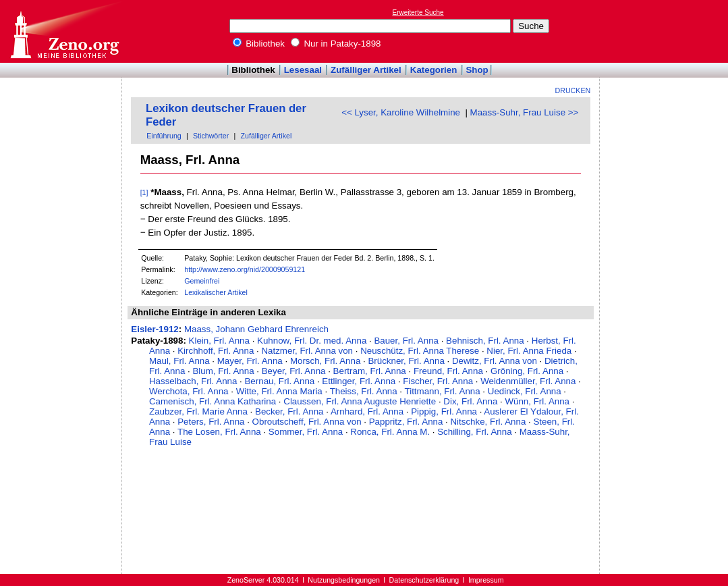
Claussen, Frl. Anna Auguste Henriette (360, 401)
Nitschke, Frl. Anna (488, 422)
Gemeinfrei (202, 281)
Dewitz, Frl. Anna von (495, 361)
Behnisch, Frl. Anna (485, 341)
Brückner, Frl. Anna (406, 361)
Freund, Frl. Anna (448, 371)
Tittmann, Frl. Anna (443, 391)
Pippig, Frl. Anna (444, 411)
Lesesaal (303, 70)
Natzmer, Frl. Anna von (307, 351)
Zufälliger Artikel (366, 70)
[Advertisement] (666, 31)
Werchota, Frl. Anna (189, 391)
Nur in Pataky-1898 (336, 44)
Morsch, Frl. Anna (325, 361)
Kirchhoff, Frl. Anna (216, 351)
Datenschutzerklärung (424, 580)
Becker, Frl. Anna (289, 411)
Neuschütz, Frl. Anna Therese (420, 351)
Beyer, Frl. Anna (294, 371)
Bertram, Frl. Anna (370, 371)
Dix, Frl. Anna (470, 401)
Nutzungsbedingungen (344, 580)
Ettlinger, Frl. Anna (359, 381)
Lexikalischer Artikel (216, 292)
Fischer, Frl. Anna (438, 381)
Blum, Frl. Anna (223, 371)
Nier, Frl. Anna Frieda (529, 351)
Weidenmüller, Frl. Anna (528, 381)
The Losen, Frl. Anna (219, 432)
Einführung (164, 136)
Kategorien (434, 70)
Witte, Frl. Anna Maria (279, 391)
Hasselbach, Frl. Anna (193, 381)
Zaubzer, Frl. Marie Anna (198, 411)
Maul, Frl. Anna (179, 361)
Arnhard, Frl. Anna (367, 411)
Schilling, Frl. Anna (474, 432)
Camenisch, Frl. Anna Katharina (213, 401)
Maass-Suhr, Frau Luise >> (525, 112)
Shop (477, 70)
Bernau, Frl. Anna (279, 381)
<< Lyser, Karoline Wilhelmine (401, 112)
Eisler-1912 (155, 329)
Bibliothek (259, 44)
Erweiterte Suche (418, 12)
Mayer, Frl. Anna (250, 361)
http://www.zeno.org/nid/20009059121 (245, 269)
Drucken (573, 90)
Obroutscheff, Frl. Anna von (307, 422)
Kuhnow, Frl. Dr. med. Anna (312, 341)
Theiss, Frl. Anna (364, 391)
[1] (144, 192)
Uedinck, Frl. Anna (525, 391)
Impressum (486, 580)
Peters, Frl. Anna (211, 422)
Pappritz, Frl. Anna (406, 422)
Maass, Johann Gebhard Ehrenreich (256, 329)
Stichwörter (211, 136)
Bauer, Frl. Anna (406, 341)
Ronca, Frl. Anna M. (390, 432)
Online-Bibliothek (64, 31)
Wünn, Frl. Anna (537, 401)
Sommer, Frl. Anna (306, 432)
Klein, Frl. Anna (219, 341)
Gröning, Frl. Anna (527, 371)
